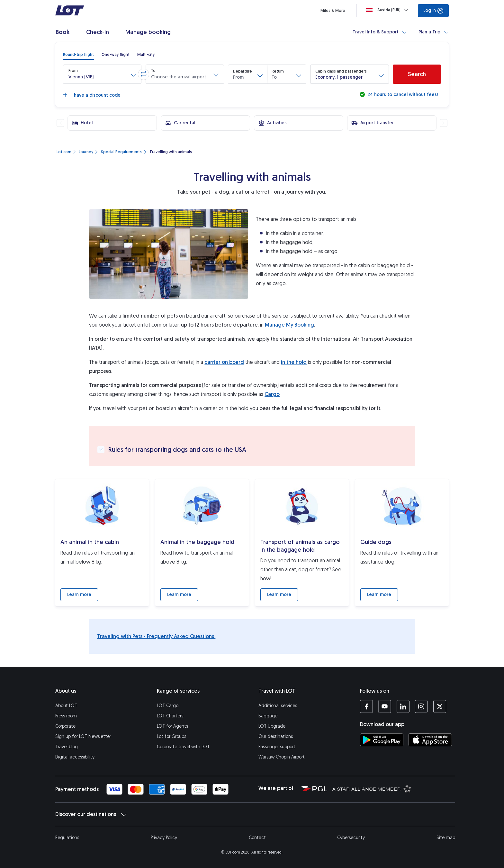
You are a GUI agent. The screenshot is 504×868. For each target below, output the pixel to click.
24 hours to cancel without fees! (402, 95)
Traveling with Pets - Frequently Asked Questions (156, 636)
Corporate (65, 726)
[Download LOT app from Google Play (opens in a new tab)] (382, 740)
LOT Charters (170, 716)
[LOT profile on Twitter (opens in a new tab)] (440, 706)
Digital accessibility (75, 757)
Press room (66, 716)
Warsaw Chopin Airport (282, 757)
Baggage (268, 716)
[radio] (78, 55)
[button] (102, 74)
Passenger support (277, 747)
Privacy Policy (164, 838)
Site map (446, 838)
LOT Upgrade (272, 726)
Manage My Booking (289, 325)
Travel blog (67, 747)
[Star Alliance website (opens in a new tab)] (372, 788)
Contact (257, 838)
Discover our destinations (91, 814)
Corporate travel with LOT (183, 747)
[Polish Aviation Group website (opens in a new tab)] (314, 788)
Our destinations (276, 736)
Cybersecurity (351, 838)
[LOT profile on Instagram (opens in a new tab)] (421, 706)
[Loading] (388, 10)
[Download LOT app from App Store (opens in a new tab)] (430, 740)
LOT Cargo (168, 706)
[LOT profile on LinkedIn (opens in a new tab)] (403, 706)
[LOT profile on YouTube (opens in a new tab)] (385, 706)
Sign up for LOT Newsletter (83, 736)
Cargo (272, 394)
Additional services (278, 706)
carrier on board (224, 362)
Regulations (67, 838)
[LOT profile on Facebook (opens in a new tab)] (366, 706)
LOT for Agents (172, 726)
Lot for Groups (171, 736)
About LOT (66, 706)
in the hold (294, 362)
